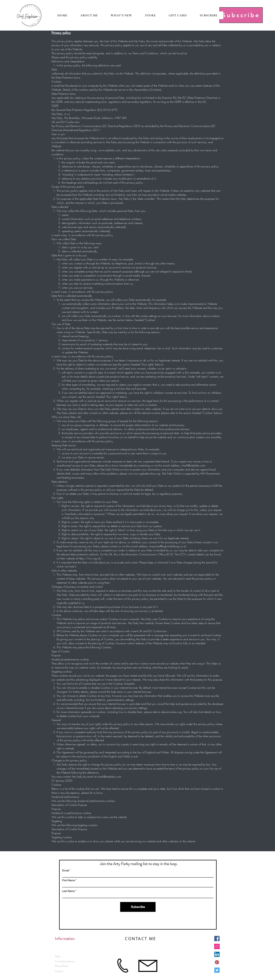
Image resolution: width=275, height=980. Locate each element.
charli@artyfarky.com (193, 465)
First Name (68, 880)
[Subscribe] (241, 15)
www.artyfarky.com (109, 150)
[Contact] (59, 971)
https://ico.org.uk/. (91, 558)
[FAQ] (58, 956)
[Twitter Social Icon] (217, 970)
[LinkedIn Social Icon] (217, 954)
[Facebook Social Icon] (217, 939)
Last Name (68, 891)
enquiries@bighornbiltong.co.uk (168, 546)
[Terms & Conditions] (65, 961)
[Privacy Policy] (62, 966)
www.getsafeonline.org (147, 473)
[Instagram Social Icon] (217, 946)
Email (66, 870)
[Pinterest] (217, 962)
